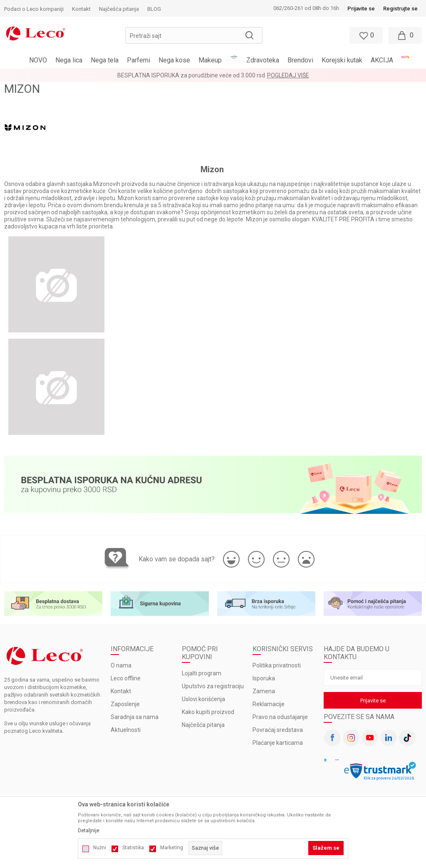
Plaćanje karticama (278, 743)
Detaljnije (89, 831)
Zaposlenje (125, 704)
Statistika (133, 848)
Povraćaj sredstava (278, 730)
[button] (194, 35)
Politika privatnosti (277, 665)
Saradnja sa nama (135, 717)
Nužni (100, 848)
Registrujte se (400, 9)
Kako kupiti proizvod (208, 712)
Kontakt (121, 691)
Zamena (264, 691)
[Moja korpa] (405, 35)
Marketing (172, 848)
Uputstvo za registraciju (213, 686)
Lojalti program (202, 673)
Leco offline (126, 678)
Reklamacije (269, 704)
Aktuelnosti (126, 730)
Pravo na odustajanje (280, 717)
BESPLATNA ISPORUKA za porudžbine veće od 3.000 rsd (191, 75)
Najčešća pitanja (203, 725)
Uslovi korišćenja (203, 699)
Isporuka (264, 678)
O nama (121, 665)
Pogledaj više (288, 75)
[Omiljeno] (365, 35)
